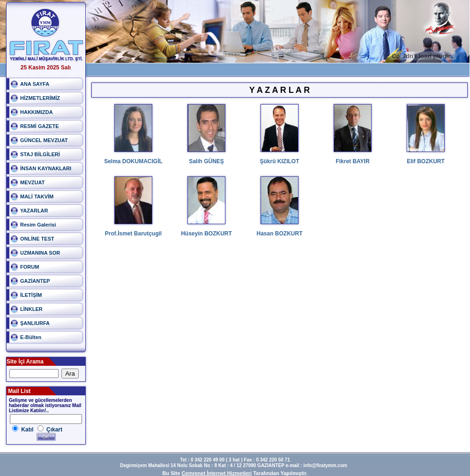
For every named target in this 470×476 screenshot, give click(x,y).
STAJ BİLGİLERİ (40, 154)
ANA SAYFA (35, 84)
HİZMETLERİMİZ (40, 98)
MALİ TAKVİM (37, 196)
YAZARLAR (34, 211)
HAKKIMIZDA (37, 112)
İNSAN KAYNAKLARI (46, 168)
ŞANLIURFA (35, 323)
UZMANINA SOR (40, 253)
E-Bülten (31, 337)
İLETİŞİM (31, 295)
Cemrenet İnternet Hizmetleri (216, 473)
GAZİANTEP (35, 281)
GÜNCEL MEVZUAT (44, 140)
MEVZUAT (32, 182)
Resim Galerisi (38, 225)
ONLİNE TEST (37, 239)
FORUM (30, 267)
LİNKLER (31, 309)
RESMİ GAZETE (40, 126)
